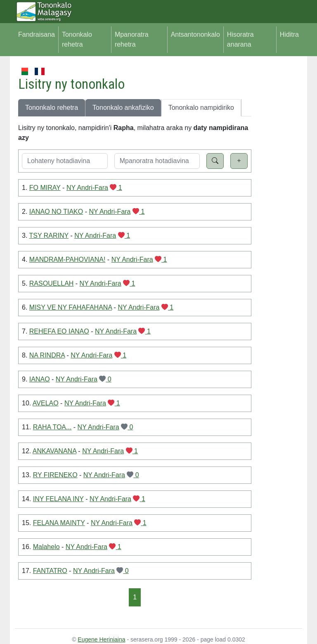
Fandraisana (37, 34)
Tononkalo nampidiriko (201, 108)
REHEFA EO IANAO (59, 331)
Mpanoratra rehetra (132, 39)
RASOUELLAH (52, 283)
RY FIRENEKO (55, 475)
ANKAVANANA (54, 451)
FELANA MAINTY (59, 523)
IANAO (40, 379)
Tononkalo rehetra (77, 39)
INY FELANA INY (58, 499)
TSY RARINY (49, 236)
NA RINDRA (47, 355)
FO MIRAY (45, 188)
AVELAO (46, 403)
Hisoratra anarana (240, 39)
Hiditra (289, 34)
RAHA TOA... (52, 427)
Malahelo (46, 547)
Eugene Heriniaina (101, 639)
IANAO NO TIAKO (56, 212)
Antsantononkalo (195, 34)
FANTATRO (50, 571)
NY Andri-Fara (87, 188)
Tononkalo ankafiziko (123, 108)
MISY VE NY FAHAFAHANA (71, 307)
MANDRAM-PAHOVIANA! (67, 259)
